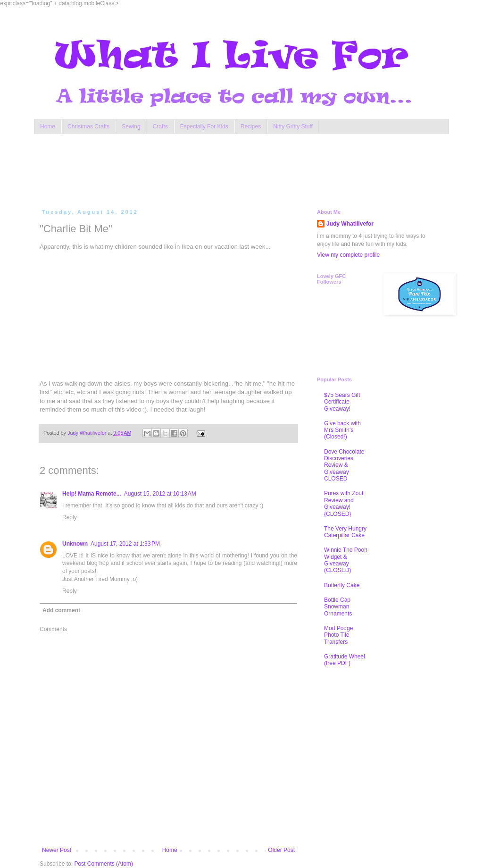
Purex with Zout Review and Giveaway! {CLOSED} (344, 503)
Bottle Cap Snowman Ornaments (338, 607)
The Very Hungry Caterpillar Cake (345, 532)
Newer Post (57, 850)
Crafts (160, 126)
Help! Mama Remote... (92, 494)
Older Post (281, 850)
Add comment (61, 610)
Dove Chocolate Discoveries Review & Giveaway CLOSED (344, 465)
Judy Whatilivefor (350, 224)
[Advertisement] (220, 169)
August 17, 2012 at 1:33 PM (125, 544)
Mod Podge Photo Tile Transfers (338, 635)
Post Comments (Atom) (104, 864)
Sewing (131, 126)
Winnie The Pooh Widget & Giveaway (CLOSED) (346, 560)
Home (48, 126)
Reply (70, 517)
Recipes (251, 126)
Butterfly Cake (342, 585)
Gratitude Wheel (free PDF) (345, 660)
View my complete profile (348, 255)
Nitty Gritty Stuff (293, 126)
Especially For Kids (204, 126)
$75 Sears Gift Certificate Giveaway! (342, 402)
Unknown (75, 544)
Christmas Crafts (88, 126)
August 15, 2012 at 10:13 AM (160, 494)
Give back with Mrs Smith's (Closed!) (342, 430)
